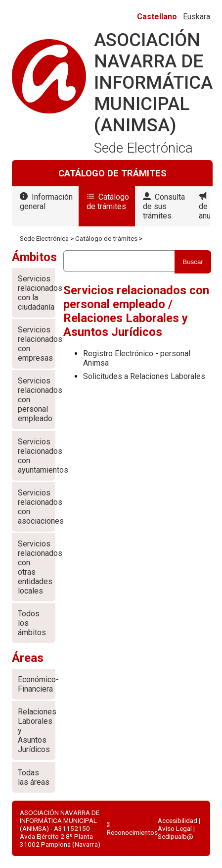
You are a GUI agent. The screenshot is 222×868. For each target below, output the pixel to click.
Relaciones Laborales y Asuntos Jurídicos (37, 731)
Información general (46, 202)
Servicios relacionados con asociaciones (37, 507)
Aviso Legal (175, 828)
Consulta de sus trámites (164, 206)
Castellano (157, 17)
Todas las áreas (34, 777)
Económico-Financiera (37, 684)
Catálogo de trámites (108, 202)
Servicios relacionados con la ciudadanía (37, 293)
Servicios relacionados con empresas (37, 344)
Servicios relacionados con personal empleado (37, 400)
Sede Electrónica (44, 238)
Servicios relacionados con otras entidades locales (37, 567)
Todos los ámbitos (32, 623)
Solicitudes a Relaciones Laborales (144, 376)
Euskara (197, 17)
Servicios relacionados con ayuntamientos (37, 456)
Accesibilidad (178, 820)
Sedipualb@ (176, 836)
